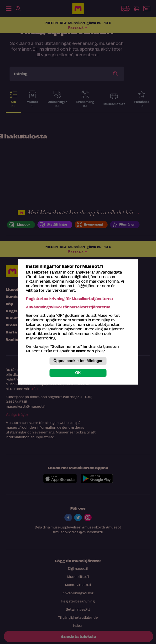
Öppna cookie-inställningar (78, 361)
